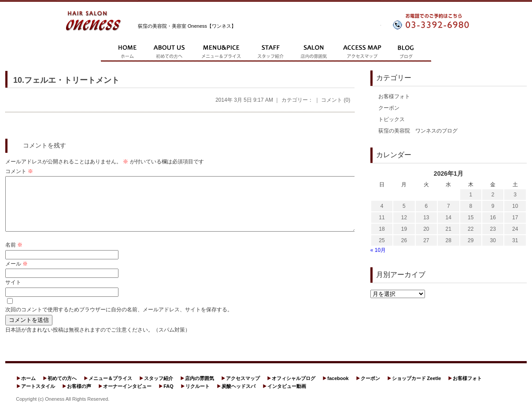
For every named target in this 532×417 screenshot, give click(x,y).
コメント (19, 171)
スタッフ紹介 (159, 389)
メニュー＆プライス (110, 389)
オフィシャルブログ (294, 389)
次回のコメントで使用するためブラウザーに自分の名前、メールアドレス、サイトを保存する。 (119, 320)
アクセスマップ (243, 389)
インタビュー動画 (287, 397)
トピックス (392, 119)
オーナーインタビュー (127, 397)
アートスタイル (38, 397)
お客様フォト (394, 96)
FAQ (168, 397)
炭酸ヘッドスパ (238, 397)
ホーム (28, 389)
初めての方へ (62, 389)
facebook (338, 389)
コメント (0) (336, 100)
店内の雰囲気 (199, 389)
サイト (13, 293)
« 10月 (378, 250)
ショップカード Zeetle (417, 389)
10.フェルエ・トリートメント (66, 80)
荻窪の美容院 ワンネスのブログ (418, 131)
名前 (14, 255)
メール (17, 274)
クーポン (389, 108)
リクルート (198, 397)
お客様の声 (79, 397)
